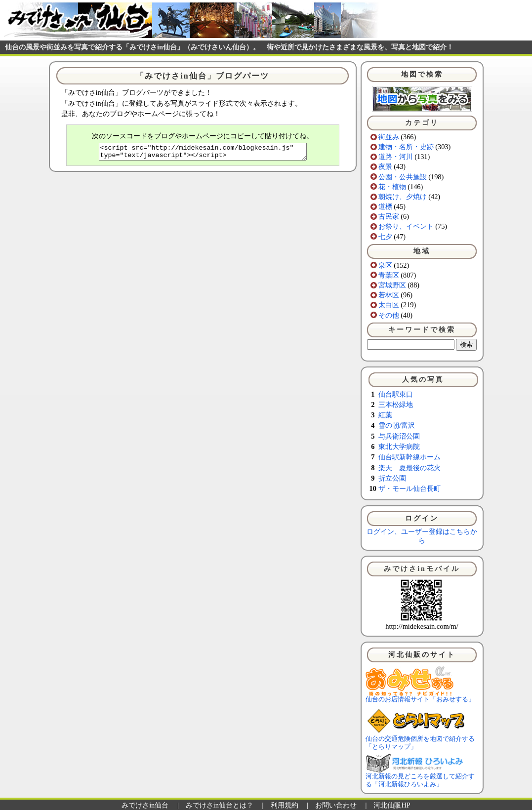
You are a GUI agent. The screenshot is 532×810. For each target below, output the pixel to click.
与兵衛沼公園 (399, 436)
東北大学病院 (399, 446)
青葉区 (389, 275)
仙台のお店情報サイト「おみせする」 (420, 697)
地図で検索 (422, 74)
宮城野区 (392, 285)
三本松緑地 (396, 405)
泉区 (385, 265)
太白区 (389, 305)
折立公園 (392, 478)
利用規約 (285, 805)
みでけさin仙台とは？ (220, 805)
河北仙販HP (392, 805)
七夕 (385, 237)
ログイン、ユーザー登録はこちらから (422, 536)
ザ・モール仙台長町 (409, 488)
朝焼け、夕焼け (403, 197)
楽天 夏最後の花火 (409, 468)
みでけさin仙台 (145, 805)
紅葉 (385, 415)
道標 (385, 206)
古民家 (389, 216)
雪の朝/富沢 (397, 425)
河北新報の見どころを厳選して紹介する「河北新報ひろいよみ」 (420, 777)
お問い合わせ (336, 805)
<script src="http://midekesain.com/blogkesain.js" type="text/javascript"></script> (203, 153)
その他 (389, 315)
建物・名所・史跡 (406, 147)
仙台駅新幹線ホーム (409, 457)
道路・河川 (396, 157)
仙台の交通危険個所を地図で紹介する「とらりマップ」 (420, 740)
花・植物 (392, 187)
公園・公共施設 (403, 177)
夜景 (385, 166)
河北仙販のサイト (422, 655)
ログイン (422, 518)
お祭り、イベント (406, 226)
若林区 (389, 295)
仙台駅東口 (396, 394)
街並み (389, 137)
